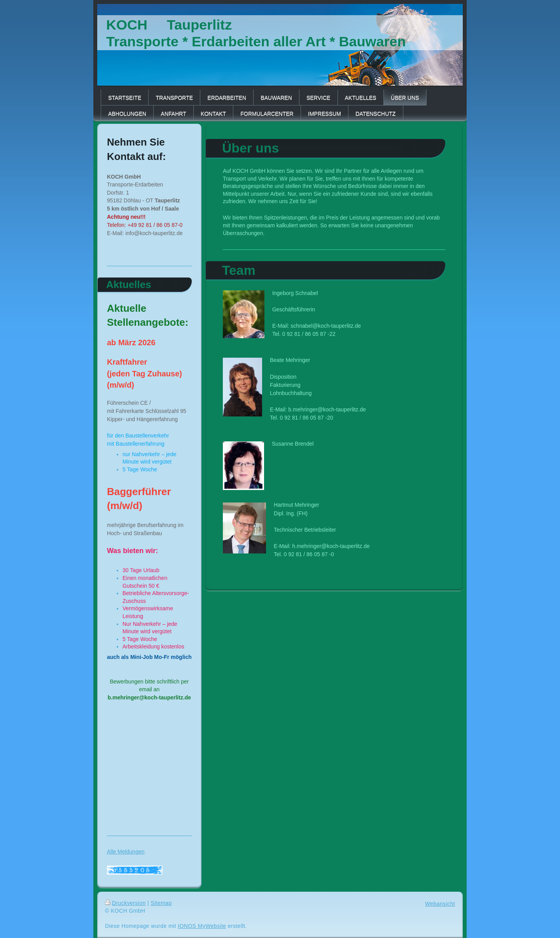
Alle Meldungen (126, 852)
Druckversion (125, 903)
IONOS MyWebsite (202, 926)
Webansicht (440, 904)
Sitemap (161, 903)
